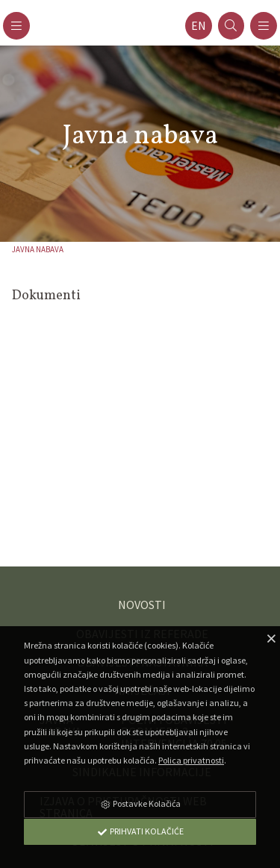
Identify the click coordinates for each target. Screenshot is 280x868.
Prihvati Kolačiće (140, 831)
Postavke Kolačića (140, 803)
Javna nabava (38, 249)
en (199, 26)
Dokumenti (46, 296)
